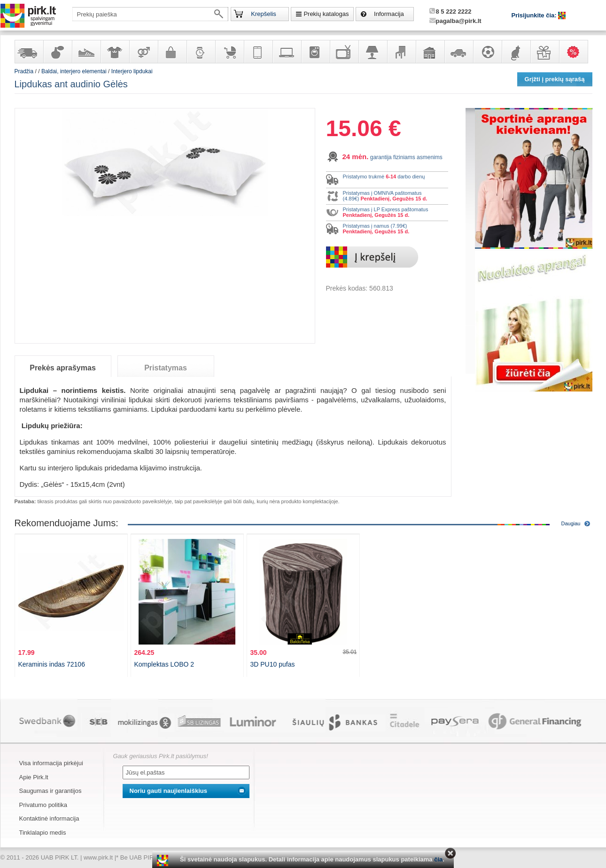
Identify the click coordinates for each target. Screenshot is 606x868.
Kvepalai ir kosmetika (57, 52)
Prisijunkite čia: (535, 15)
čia (438, 859)
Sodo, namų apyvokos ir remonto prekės (430, 52)
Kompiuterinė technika (287, 52)
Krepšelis (263, 14)
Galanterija (172, 52)
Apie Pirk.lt (34, 777)
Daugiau (571, 523)
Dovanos (544, 52)
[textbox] (150, 14)
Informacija (389, 14)
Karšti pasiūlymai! (576, 52)
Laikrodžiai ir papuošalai (201, 52)
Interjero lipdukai (132, 71)
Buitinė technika (315, 52)
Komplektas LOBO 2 (164, 664)
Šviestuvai (373, 52)
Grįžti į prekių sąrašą (555, 79)
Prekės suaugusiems (143, 52)
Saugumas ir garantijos (50, 791)
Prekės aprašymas (63, 368)
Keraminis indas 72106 (52, 664)
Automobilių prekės (458, 52)
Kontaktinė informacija (49, 818)
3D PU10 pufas (273, 664)
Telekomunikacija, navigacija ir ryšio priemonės (258, 52)
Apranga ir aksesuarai (115, 52)
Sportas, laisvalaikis (487, 52)
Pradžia (24, 71)
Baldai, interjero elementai (401, 52)
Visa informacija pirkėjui (51, 763)
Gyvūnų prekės (516, 52)
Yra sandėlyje (29, 52)
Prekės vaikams (229, 52)
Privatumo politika (43, 805)
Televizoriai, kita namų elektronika (344, 52)
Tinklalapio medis (43, 833)
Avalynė (86, 52)
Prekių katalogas (326, 14)
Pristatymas (166, 368)
